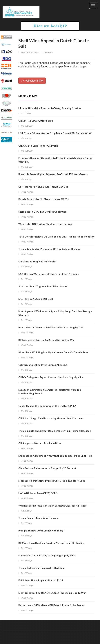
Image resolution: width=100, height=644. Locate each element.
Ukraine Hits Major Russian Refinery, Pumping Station (50, 108)
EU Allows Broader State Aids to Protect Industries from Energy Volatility (55, 160)
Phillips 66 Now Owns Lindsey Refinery (41, 531)
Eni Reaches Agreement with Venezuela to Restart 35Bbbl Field (55, 456)
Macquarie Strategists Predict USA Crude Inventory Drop (52, 481)
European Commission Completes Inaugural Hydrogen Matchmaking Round (50, 392)
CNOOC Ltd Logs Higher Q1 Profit (38, 146)
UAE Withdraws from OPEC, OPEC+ (38, 493)
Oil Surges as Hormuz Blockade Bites (40, 443)
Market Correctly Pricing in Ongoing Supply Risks (47, 555)
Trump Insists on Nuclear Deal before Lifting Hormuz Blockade (55, 431)
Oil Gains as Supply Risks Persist (37, 262)
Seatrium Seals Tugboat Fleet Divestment (43, 286)
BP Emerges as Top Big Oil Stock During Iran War (47, 340)
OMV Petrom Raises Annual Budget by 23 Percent (47, 468)
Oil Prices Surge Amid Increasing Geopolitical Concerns (51, 418)
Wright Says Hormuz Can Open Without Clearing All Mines (52, 506)
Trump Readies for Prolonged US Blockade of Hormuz (49, 249)
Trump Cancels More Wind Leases (38, 518)
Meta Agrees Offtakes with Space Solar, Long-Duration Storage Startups (55, 313)
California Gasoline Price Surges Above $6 (43, 365)
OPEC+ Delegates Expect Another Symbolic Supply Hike (51, 377)
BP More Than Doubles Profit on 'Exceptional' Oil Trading (52, 543)
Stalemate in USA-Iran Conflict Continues (42, 212)
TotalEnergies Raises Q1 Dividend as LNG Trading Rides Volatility (56, 237)
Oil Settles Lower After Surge (36, 121)
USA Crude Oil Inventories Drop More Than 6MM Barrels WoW (55, 133)
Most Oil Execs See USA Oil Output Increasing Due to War (52, 593)
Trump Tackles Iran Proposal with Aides (41, 568)
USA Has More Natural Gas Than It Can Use (43, 187)
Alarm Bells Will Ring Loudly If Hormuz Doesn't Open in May (53, 352)
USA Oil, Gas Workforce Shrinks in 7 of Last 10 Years (49, 274)
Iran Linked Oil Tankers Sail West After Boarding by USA (51, 327)
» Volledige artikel (32, 81)
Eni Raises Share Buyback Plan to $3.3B (41, 580)
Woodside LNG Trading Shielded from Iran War (46, 224)
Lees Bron (48, 52)
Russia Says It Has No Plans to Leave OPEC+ (44, 199)
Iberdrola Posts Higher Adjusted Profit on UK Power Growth (53, 174)
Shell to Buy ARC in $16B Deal (36, 299)
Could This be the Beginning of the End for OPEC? (47, 406)
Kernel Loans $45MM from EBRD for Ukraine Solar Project (52, 605)
